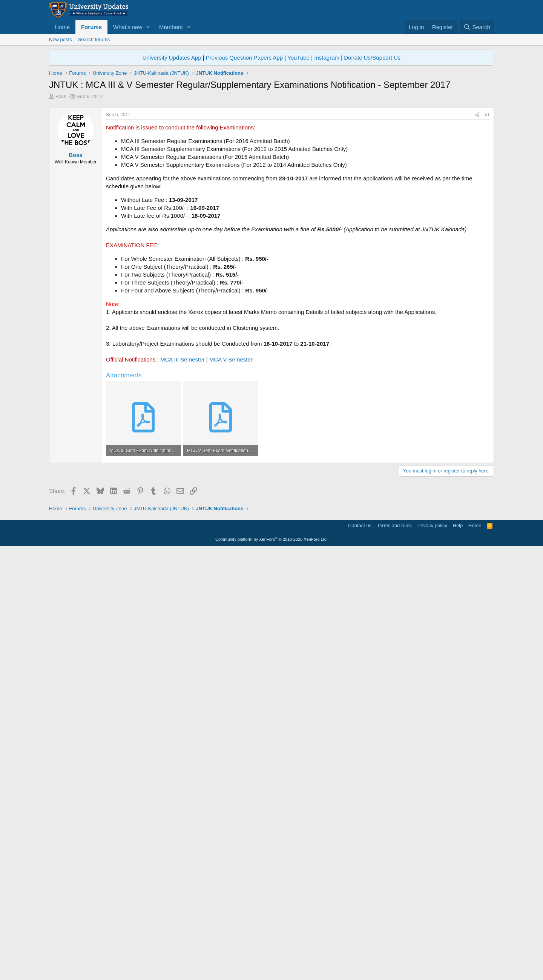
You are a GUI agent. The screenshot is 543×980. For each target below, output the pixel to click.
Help (458, 956)
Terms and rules (394, 956)
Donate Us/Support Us (372, 58)
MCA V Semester (231, 465)
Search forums (94, 39)
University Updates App (172, 58)
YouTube (298, 58)
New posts (61, 39)
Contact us (360, 956)
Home (62, 27)
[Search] (477, 27)
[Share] (477, 221)
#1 (487, 220)
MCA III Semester (183, 465)
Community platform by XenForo (271, 969)
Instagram (327, 58)
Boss (61, 96)
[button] (148, 27)
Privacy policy (432, 956)
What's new (128, 27)
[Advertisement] (271, 157)
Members (171, 27)
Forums (91, 27)
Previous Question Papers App (244, 58)
